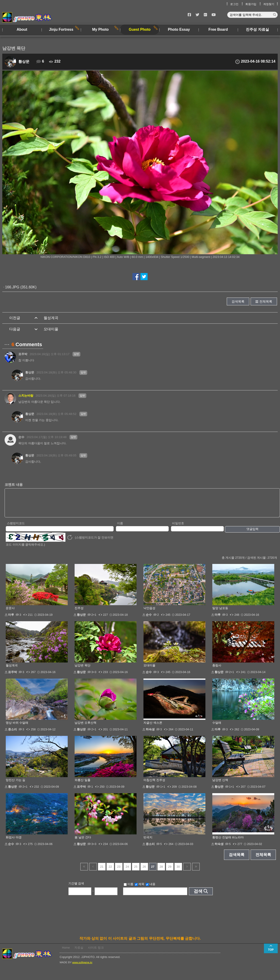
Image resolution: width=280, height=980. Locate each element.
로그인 (234, 4)
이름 (120, 528)
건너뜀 (84, 871)
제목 (140, 889)
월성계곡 (51, 318)
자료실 (79, 952)
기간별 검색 (76, 888)
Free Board (218, 29)
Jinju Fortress (61, 29)
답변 (76, 354)
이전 (93, 871)
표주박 (23, 354)
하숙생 (150, 734)
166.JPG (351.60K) (21, 287)
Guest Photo (140, 29)
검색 (198, 896)
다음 (187, 871)
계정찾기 (269, 4)
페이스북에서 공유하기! (136, 277)
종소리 (13, 734)
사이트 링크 (96, 952)
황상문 (24, 62)
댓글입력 (252, 534)
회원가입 (251, 4)
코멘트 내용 (14, 484)
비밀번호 (178, 528)
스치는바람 (26, 396)
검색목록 (238, 301)
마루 (11, 620)
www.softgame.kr (82, 967)
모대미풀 (51, 329)
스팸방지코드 (16, 528)
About (22, 29)
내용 (151, 889)
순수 (21, 437)
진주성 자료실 (257, 29)
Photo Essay (179, 29)
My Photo (101, 29)
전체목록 (266, 301)
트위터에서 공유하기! (144, 277)
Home (66, 952)
